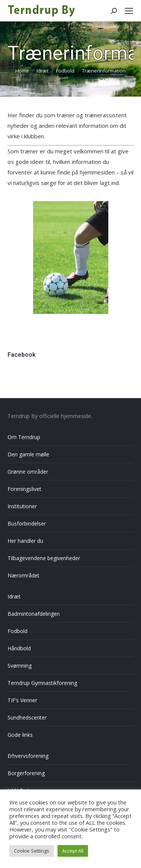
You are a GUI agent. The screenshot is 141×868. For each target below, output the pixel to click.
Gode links (20, 735)
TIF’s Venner (22, 700)
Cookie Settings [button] (32, 851)
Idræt (14, 596)
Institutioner (22, 506)
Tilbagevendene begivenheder (44, 558)
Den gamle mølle (28, 454)
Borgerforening (26, 773)
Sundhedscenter (27, 717)
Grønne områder (28, 472)
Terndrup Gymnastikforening (42, 683)
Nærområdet (23, 575)
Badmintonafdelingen (34, 614)
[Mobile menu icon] (129, 11)
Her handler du (25, 541)
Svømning (20, 666)
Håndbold (19, 648)
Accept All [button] (73, 851)
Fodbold (17, 631)
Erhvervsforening (28, 756)
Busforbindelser (27, 523)
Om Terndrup (24, 437)
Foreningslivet (24, 489)
